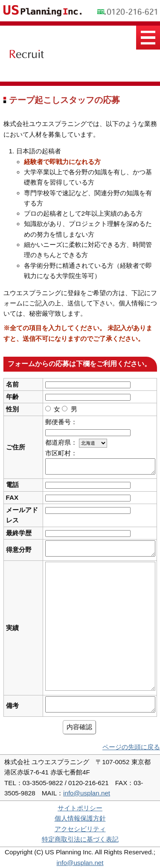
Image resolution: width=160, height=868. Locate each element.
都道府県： (61, 442)
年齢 (12, 397)
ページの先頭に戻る (131, 747)
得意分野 (19, 550)
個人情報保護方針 (80, 818)
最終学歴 (19, 533)
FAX (12, 497)
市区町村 (58, 453)
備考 (12, 705)
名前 (12, 384)
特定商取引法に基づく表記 (80, 839)
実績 (12, 628)
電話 (12, 485)
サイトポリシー (80, 808)
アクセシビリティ (80, 829)
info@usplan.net (87, 793)
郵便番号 (58, 422)
